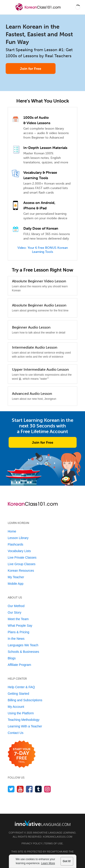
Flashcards (15, 544)
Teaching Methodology (24, 720)
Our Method (16, 606)
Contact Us (16, 733)
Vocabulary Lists (19, 551)
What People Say (20, 626)
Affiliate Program (19, 665)
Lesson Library (18, 538)
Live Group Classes (22, 564)
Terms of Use (53, 843)
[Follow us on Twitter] (11, 789)
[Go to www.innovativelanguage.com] (43, 823)
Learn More (48, 863)
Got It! (67, 861)
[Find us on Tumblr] (38, 789)
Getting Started (18, 694)
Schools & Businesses (23, 652)
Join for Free (31, 69)
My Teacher (16, 577)
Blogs (12, 658)
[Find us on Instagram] (47, 789)
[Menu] (7, 7)
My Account (16, 707)
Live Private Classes (22, 557)
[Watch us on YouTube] (20, 789)
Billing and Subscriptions (25, 700)
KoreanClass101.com (58, 837)
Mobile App (16, 584)
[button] (78, 7)
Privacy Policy (32, 843)
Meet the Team (18, 619)
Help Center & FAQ (21, 687)
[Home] (38, 10)
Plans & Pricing (18, 632)
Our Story (15, 612)
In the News (16, 639)
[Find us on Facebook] (29, 789)
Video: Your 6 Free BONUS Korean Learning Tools (43, 250)
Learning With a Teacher (25, 726)
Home (12, 531)
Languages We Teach (23, 645)
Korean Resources (21, 571)
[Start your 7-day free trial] (22, 754)
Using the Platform (21, 713)
